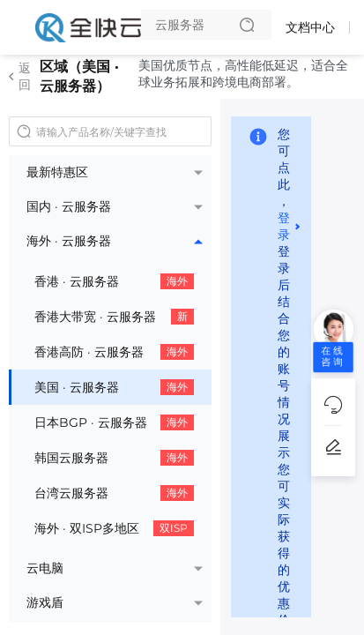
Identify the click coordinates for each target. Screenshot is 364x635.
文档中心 (310, 27)
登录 (284, 226)
